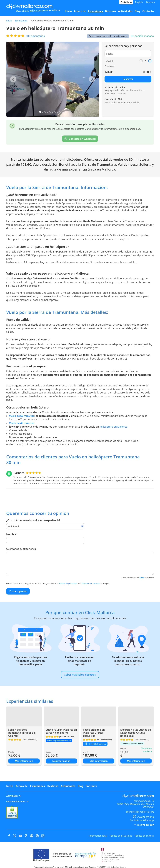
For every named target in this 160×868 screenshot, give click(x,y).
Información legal (98, 836)
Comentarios (35, 36)
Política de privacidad (68, 583)
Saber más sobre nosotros (80, 675)
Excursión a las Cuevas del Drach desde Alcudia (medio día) (136, 733)
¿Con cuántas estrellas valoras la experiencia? (33, 520)
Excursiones (21, 21)
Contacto (91, 786)
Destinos (53, 786)
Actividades (68, 786)
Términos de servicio (90, 583)
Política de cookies (144, 836)
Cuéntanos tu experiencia (21, 549)
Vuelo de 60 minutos (22, 416)
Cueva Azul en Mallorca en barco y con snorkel (61, 731)
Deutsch (151, 2)
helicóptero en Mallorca (114, 427)
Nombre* (12, 534)
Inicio (9, 21)
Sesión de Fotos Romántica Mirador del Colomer (22, 733)
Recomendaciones (17, 801)
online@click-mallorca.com (140, 812)
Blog (80, 786)
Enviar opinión (18, 591)
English (139, 2)
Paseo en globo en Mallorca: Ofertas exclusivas (94, 733)
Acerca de (22, 786)
